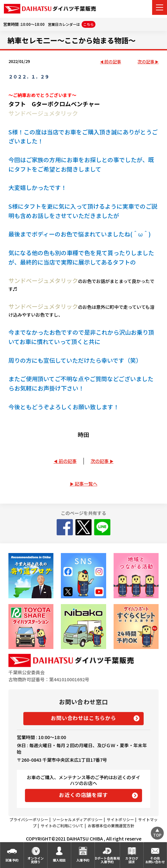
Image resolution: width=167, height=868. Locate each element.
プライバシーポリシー (29, 819)
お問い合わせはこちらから (83, 718)
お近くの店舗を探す (83, 795)
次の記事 (146, 62)
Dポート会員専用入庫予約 (107, 860)
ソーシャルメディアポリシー (78, 819)
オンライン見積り (36, 860)
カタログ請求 (132, 860)
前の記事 (113, 62)
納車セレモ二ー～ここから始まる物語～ (72, 40)
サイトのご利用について (62, 826)
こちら (89, 24)
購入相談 (59, 860)
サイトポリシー (120, 819)
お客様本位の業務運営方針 (111, 826)
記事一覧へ (86, 484)
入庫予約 (83, 860)
